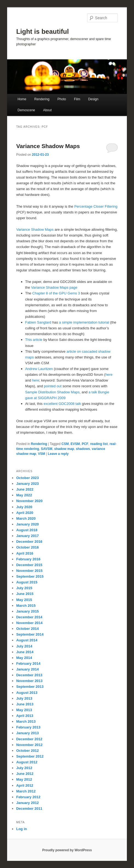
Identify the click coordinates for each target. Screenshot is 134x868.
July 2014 (24, 646)
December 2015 (29, 565)
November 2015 (29, 571)
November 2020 (29, 501)
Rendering (42, 99)
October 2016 (27, 547)
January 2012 (27, 803)
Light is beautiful (42, 31)
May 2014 (24, 658)
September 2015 (30, 576)
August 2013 (27, 693)
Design (93, 99)
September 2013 (30, 687)
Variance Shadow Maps (48, 146)
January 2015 (27, 611)
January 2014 (27, 669)
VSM (42, 454)
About (47, 110)
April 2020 (25, 513)
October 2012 (27, 751)
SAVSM (47, 449)
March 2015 (26, 606)
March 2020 (26, 518)
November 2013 (29, 681)
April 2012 (25, 785)
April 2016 (25, 553)
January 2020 (27, 524)
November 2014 (29, 623)
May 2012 (24, 779)
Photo (62, 99)
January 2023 (27, 484)
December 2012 (29, 739)
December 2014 (29, 617)
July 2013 (24, 698)
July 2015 (24, 588)
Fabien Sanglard (38, 322)
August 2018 (27, 530)
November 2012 (29, 745)
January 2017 (27, 536)
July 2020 (24, 507)
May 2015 (24, 600)
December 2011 (29, 809)
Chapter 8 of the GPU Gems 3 (56, 293)
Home (22, 99)
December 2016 (29, 542)
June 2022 (25, 489)
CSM (65, 444)
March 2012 (26, 791)
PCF (85, 444)
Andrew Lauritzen (39, 369)
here (109, 375)
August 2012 (27, 762)
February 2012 (28, 797)
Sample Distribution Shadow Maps (52, 392)
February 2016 (28, 559)
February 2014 (28, 663)
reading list (99, 444)
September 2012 (30, 756)
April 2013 (25, 716)
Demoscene (26, 110)
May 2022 (24, 495)
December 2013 (29, 675)
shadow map (64, 449)
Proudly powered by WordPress (67, 850)
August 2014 (27, 640)
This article (34, 340)
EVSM (75, 444)
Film (77, 99)
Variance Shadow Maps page (54, 287)
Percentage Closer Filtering (96, 206)
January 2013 (27, 733)
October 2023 (27, 478)
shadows (83, 449)
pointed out (53, 386)
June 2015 (25, 594)
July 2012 (24, 768)
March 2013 (26, 721)
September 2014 (30, 634)
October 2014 (27, 629)
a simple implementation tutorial (84, 322)
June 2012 (25, 774)
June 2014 (25, 652)
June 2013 (25, 704)
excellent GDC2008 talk (62, 404)
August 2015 (27, 582)
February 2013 (28, 727)
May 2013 (24, 710)
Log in (22, 829)
